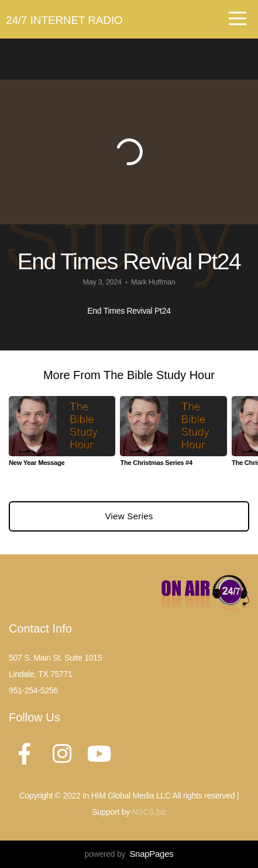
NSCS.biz (149, 812)
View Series (129, 516)
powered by (129, 854)
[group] (62, 436)
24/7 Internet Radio (64, 20)
